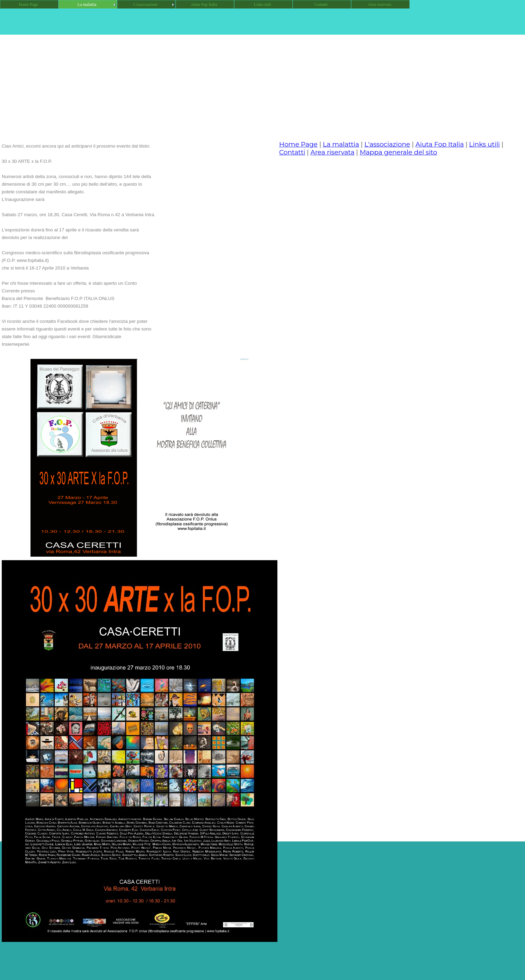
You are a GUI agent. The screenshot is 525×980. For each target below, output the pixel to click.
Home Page (298, 144)
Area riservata (333, 152)
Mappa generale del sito (399, 152)
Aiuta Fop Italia (440, 144)
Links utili (485, 144)
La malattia (341, 144)
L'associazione (387, 144)
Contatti (292, 152)
